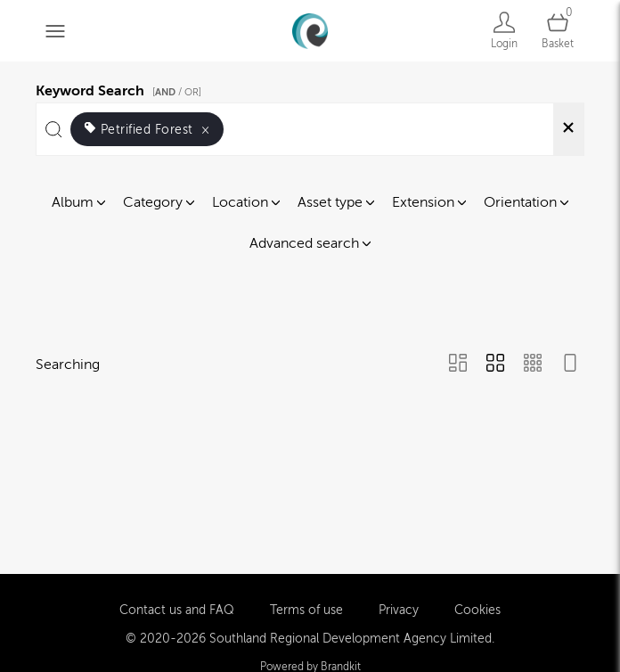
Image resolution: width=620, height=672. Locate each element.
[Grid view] (495, 365)
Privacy (399, 608)
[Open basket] (558, 31)
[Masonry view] (458, 365)
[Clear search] (568, 129)
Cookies (477, 608)
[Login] (504, 31)
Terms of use (306, 608)
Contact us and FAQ (177, 608)
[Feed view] (570, 365)
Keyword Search (121, 88)
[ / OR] (177, 92)
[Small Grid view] (533, 365)
